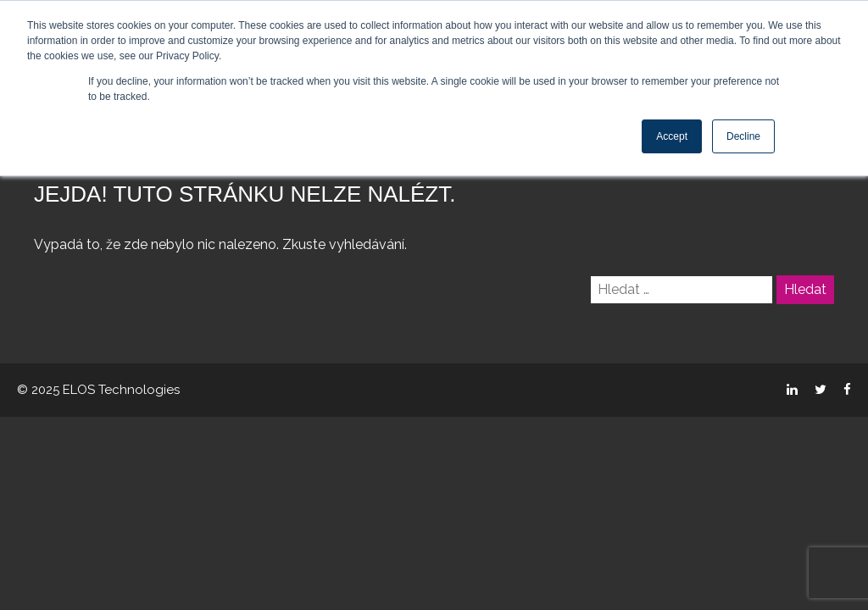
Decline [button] (743, 136)
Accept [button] (672, 136)
